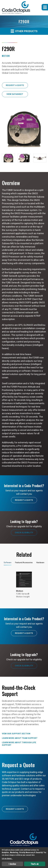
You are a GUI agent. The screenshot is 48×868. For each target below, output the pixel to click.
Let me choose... (7, 858)
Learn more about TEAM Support (20, 738)
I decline (12, 864)
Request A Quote (24, 500)
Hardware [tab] (40, 563)
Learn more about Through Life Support (19, 744)
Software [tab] (8, 563)
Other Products (24, 31)
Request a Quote (15, 85)
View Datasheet (15, 94)
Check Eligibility (24, 533)
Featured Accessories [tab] (24, 563)
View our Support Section (16, 734)
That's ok (35, 864)
